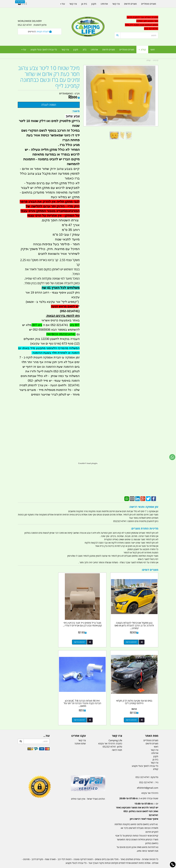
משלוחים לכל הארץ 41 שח (61, 288)
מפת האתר (152, 727)
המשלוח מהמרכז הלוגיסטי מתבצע (57, 348)
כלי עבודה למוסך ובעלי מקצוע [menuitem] (44, 49)
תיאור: (76, 111)
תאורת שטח (50, 851)
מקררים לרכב (37, 851)
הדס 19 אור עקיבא (150, 785)
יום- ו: (137, 803)
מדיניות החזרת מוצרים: (145, 528)
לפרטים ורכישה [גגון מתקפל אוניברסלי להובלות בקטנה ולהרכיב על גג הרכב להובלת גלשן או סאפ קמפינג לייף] (133, 638)
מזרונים (26, 851)
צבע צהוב (72, 116)
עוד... (46, 727)
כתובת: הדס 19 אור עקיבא (110, 735)
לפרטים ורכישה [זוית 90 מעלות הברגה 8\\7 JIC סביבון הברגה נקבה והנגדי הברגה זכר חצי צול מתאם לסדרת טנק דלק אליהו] (133, 712)
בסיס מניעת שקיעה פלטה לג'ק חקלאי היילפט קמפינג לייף (40, 620)
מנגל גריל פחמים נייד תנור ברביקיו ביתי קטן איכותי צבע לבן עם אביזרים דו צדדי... (88, 621)
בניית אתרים (77, 866)
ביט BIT (37, 325)
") (78, 302)
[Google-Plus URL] (24, 4)
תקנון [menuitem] (76, 49)
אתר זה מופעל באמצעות (88, 866)
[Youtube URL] (22, 4)
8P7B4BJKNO (66, 93)
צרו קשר (117, 727)
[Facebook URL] (26, 4)
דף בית (156, 60)
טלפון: (119, 738)
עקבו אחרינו (79, 727)
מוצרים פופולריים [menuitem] (127, 49)
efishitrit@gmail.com (148, 779)
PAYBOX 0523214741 (61, 334)
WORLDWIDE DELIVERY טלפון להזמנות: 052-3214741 (32, 23)
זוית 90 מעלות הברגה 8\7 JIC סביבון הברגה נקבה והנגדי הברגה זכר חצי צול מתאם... (136, 695)
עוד (24, 49)
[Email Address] (19, 4)
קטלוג (149, 60)
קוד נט (84, 866)
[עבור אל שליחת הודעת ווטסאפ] (172, 457)
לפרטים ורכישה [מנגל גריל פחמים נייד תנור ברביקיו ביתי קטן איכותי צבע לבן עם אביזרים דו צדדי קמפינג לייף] (85, 638)
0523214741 (109, 738)
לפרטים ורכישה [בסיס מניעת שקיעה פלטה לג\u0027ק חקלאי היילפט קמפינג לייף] (37, 638)
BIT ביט (75, 325)
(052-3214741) (69, 311)
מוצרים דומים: (150, 570)
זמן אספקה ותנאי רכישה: (144, 507)
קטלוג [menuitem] (142, 49)
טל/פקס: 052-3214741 (147, 769)
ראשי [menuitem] (153, 49)
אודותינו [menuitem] (94, 49)
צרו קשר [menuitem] (65, 49)
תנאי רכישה (117, 742)
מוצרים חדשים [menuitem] (109, 49)
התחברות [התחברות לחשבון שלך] (20, 2)
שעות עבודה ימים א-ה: (139, 790)
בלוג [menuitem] (84, 49)
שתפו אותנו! (80, 735)
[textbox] (136, 23)
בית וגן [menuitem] (84, 4)
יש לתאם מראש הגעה (65, 306)
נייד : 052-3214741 (149, 774)
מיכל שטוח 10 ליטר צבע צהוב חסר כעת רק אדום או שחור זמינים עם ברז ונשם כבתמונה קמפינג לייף (49, 77)
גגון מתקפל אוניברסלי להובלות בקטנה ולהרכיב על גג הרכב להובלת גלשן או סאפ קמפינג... (136, 621)
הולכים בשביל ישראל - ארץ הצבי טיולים (88, 790)
